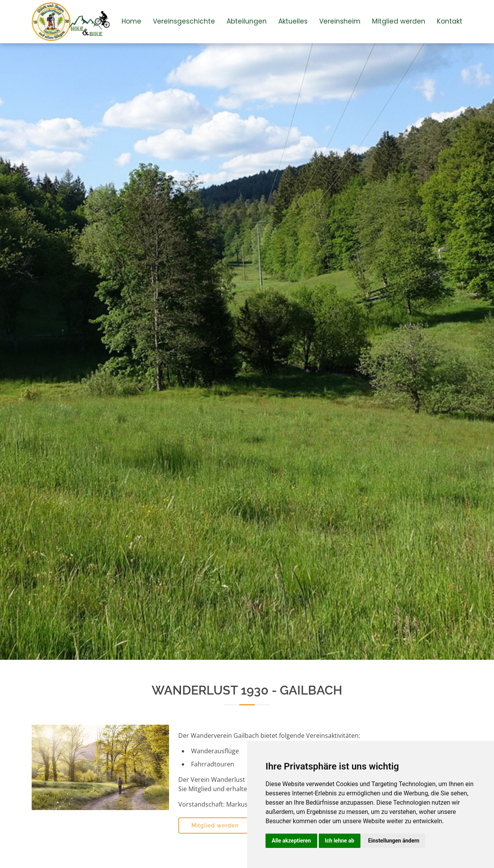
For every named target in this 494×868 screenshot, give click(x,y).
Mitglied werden (399, 21)
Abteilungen (247, 21)
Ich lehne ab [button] (340, 841)
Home (131, 21)
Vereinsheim (340, 21)
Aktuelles (293, 21)
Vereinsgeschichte (184, 21)
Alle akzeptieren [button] (291, 841)
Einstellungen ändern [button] (394, 841)
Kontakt (450, 21)
